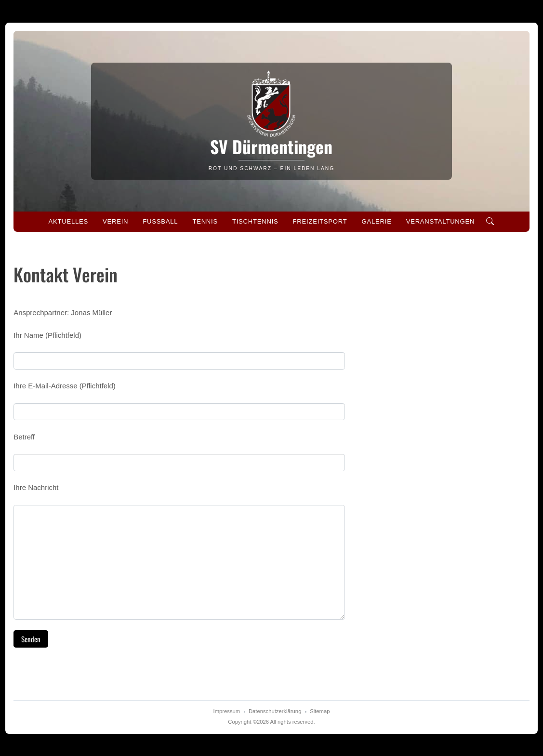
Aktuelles (68, 221)
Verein (115, 221)
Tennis (205, 221)
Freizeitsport (320, 221)
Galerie (377, 221)
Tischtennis (255, 221)
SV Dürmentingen (271, 146)
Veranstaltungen (441, 221)
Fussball (160, 221)
